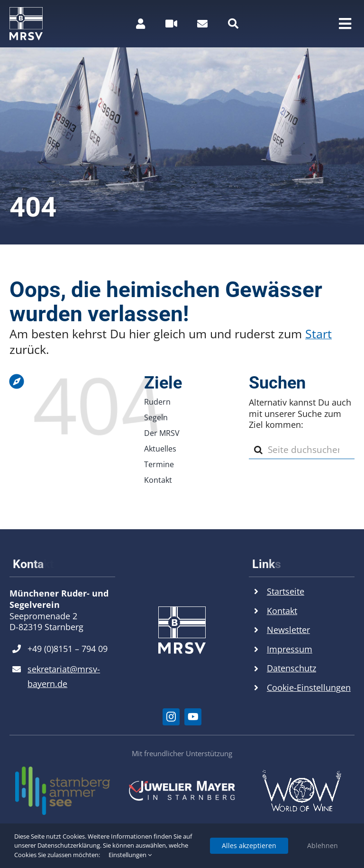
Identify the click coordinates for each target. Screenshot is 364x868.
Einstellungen (130, 855)
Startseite (286, 591)
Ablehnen (323, 845)
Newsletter (288, 630)
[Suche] (258, 450)
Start (318, 334)
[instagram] (171, 717)
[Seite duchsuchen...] (302, 450)
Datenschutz (291, 668)
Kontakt (282, 611)
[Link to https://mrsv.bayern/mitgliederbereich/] (141, 24)
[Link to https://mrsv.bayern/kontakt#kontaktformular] (202, 24)
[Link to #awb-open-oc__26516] (171, 24)
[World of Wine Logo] (301, 774)
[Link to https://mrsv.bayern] (60, 320)
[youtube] (193, 717)
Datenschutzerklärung (69, 845)
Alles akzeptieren (249, 845)
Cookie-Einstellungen (309, 687)
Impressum (290, 649)
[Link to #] (233, 24)
